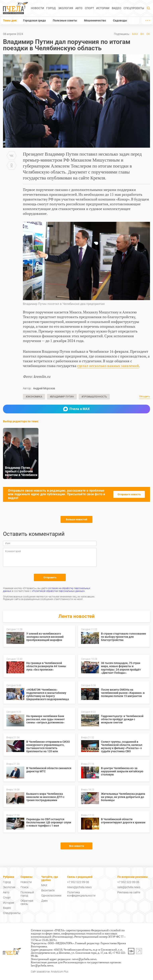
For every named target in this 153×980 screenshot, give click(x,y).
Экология (66, 8)
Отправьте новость (129, 494)
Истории (103, 8)
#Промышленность (94, 397)
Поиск (25, 887)
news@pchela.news (79, 887)
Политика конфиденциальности (81, 894)
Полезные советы (65, 20)
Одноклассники (51, 896)
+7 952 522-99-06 (78, 882)
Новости (37, 8)
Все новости (76, 846)
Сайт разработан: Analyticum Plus (50, 972)
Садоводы (120, 20)
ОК (148, 34)
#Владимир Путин (62, 397)
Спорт (89, 8)
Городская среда (34, 20)
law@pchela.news (42, 965)
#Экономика (34, 397)
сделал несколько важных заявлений (108, 366)
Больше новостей (76, 519)
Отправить (50, 577)
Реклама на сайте (129, 892)
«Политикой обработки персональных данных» (58, 591)
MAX (135, 34)
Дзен (44, 901)
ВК (142, 34)
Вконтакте (48, 890)
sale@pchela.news (129, 887)
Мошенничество (95, 20)
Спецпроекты (134, 8)
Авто (79, 8)
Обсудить (145, 397)
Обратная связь (27, 902)
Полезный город (27, 894)
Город (51, 8)
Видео (117, 8)
